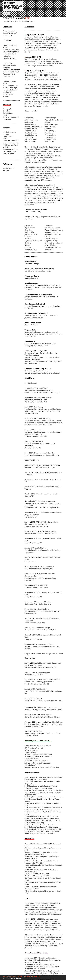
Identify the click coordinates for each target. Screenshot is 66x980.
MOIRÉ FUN (36, 976)
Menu (6, 13)
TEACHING (27, 976)
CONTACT (13, 976)
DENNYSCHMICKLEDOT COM (13, 6)
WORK (20, 976)
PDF (27, 18)
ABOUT (5, 976)
